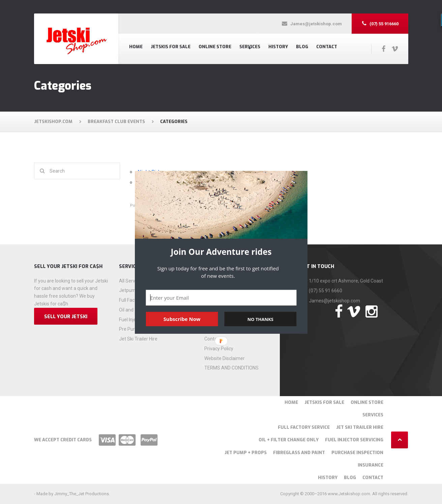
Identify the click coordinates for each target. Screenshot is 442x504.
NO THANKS (260, 319)
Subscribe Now (182, 319)
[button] (221, 252)
